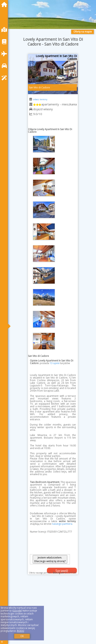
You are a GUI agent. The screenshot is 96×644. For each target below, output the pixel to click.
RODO (21, 631)
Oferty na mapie (83, 32)
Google (17, 611)
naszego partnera (62, 524)
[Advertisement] (53, 613)
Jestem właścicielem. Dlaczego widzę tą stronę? (50, 559)
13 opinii (55, 363)
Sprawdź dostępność (62, 571)
